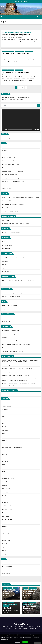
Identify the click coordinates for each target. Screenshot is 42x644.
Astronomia (5, 413)
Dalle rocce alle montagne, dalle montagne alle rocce (16, 334)
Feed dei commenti (7, 570)
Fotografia (5, 471)
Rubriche (5, 527)
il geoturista (5, 268)
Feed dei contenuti (7, 566)
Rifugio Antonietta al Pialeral (10, 305)
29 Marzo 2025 (28, 596)
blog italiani (5, 261)
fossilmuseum (6, 242)
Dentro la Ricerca (7, 437)
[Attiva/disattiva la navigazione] (40, 17)
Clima (4, 434)
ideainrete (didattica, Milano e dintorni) (12, 296)
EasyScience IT (6, 451)
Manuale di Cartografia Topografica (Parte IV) (18, 35)
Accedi (4, 563)
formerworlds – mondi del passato (11, 161)
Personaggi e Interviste (8, 520)
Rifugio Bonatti (6, 309)
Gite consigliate (6, 489)
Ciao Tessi (5, 337)
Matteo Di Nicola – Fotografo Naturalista (13, 171)
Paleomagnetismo (7, 513)
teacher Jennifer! (7, 284)
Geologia (17, 51)
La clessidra (5, 348)
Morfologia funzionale (8, 506)
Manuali (21, 32)
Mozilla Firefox (6, 321)
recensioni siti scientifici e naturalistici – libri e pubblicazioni (18, 523)
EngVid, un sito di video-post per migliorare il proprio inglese (18, 281)
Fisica (4, 465)
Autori (4, 416)
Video (4, 547)
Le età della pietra (7, 201)
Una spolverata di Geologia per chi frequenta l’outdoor (16, 344)
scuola (4, 530)
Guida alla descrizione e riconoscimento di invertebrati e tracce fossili (20, 197)
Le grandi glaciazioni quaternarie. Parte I (16, 72)
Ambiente (5, 403)
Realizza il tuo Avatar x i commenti (11, 233)
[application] (21, 120)
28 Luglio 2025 (8, 596)
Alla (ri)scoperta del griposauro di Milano (13, 351)
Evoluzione (4, 51)
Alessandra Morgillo (7, 147)
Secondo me (27, 51)
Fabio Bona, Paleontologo (9, 157)
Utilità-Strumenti (27, 32)
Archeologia (5, 410)
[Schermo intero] (38, 129)
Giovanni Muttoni (7, 220)
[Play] (4, 129)
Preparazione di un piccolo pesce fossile (24, 365)
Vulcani (4, 551)
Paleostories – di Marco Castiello (11, 175)
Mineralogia (5, 502)
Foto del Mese (6, 468)
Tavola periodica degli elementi (10, 211)
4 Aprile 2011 (6, 75)
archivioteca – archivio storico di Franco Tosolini (15, 258)
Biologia (4, 423)
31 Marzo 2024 (28, 610)
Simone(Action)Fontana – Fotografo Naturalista (15, 178)
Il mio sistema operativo (9, 318)
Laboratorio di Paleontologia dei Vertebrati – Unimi (15, 224)
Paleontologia (6, 516)
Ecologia (4, 454)
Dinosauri (5, 441)
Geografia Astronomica (8, 478)
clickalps (5, 151)
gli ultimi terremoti (7, 245)
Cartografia (5, 32)
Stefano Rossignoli (16, 37)
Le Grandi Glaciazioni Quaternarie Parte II (16, 54)
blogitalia (5, 265)
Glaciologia (22, 51)
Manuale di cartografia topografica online (13, 204)
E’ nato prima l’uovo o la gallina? (11, 331)
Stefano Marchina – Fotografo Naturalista (13, 181)
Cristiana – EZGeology (8, 154)
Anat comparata (6, 406)
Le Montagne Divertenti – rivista (11, 164)
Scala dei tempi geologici (9, 208)
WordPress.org (6, 573)
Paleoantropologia (7, 509)
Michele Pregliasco (7, 271)
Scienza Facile (7, 7)
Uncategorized (6, 540)
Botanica (5, 427)
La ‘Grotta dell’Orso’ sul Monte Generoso (24, 372)
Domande (10, 32)
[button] (35, 17)
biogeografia (5, 420)
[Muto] (36, 129)
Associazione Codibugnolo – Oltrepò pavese (14, 293)
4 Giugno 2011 (7, 37)
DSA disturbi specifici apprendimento (12, 447)
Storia (32, 51)
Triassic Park (6, 185)
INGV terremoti (6, 249)
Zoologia (4, 554)
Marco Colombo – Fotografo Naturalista (13, 168)
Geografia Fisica (16, 32)
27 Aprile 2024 (8, 610)
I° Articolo (5, 496)
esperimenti (5, 458)
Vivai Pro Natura (6, 188)
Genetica (5, 475)
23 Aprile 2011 (7, 56)
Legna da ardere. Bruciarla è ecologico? (12, 341)
